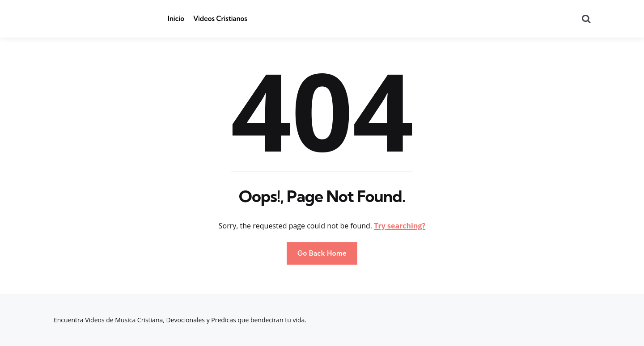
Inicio (176, 19)
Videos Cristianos (220, 19)
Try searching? (400, 226)
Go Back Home (322, 253)
